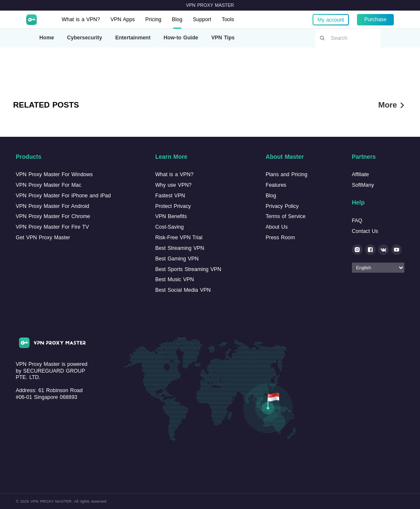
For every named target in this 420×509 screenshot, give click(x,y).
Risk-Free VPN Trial (179, 238)
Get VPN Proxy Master (43, 238)
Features (276, 185)
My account (331, 19)
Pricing (154, 19)
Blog (177, 19)
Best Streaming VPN (180, 248)
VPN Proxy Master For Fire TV (52, 227)
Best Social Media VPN (183, 290)
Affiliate (360, 174)
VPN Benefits (171, 216)
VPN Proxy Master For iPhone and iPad (63, 196)
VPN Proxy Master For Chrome (53, 216)
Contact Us (365, 231)
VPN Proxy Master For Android (52, 206)
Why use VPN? (173, 185)
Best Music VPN (175, 279)
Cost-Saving (170, 227)
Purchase (375, 19)
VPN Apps (123, 19)
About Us (277, 227)
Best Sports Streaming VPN (188, 269)
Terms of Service (285, 216)
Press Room (280, 238)
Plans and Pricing (287, 174)
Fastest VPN (170, 196)
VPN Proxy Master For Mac (48, 185)
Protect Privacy (173, 206)
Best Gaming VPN (177, 259)
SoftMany (363, 185)
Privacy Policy (282, 206)
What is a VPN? (81, 19)
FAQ (357, 221)
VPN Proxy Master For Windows (54, 174)
